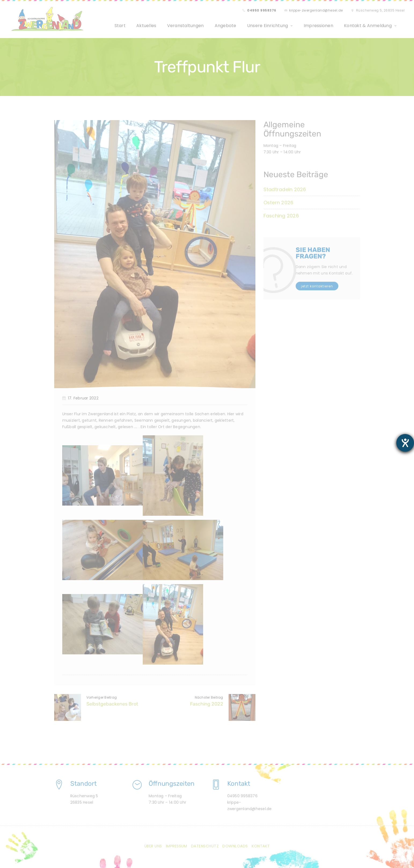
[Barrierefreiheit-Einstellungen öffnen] (405, 443)
